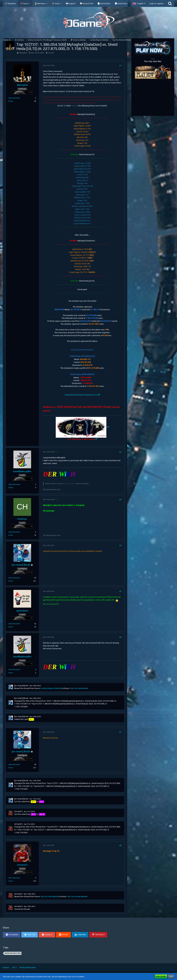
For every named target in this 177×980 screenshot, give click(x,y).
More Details (161, 976)
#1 (120, 66)
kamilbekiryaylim (69, 484)
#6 (120, 637)
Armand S (18, 811)
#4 (120, 545)
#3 (120, 499)
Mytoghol (23, 53)
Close (171, 976)
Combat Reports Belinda (51, 688)
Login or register (156, 3)
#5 (120, 591)
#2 (120, 452)
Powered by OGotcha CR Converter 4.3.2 (81, 395)
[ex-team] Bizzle (21, 685)
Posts (11, 101)
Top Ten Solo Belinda (79, 688)
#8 (120, 845)
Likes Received (14, 98)
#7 (120, 732)
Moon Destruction (13, 953)
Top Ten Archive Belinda (77, 896)
